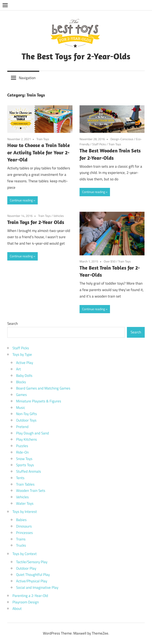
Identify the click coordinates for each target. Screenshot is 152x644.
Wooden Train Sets (31, 491)
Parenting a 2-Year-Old (30, 596)
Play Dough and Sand (32, 433)
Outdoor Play (26, 568)
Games (21, 395)
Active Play (25, 363)
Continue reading (21, 200)
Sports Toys (25, 465)
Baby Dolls (24, 376)
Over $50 (110, 261)
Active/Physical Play (32, 581)
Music (21, 408)
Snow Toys (24, 459)
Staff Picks (99, 144)
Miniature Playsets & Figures (39, 401)
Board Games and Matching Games (43, 388)
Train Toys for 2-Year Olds (36, 222)
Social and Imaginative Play (37, 587)
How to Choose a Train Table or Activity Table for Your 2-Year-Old (39, 152)
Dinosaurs (24, 526)
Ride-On (22, 452)
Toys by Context (25, 554)
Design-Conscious (122, 139)
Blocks (21, 382)
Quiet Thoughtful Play (33, 575)
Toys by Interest (25, 512)
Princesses (24, 533)
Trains (21, 539)
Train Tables (25, 484)
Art (18, 369)
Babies (21, 520)
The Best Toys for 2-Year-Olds (76, 56)
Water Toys (25, 503)
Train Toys (43, 139)
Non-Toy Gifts (26, 414)
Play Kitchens (26, 439)
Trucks (21, 545)
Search (13, 324)
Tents (20, 478)
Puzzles (22, 446)
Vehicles (59, 216)
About (17, 609)
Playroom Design (26, 602)
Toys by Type (22, 354)
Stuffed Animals (29, 471)
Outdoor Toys (26, 420)
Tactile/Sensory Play (32, 562)
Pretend (22, 427)
